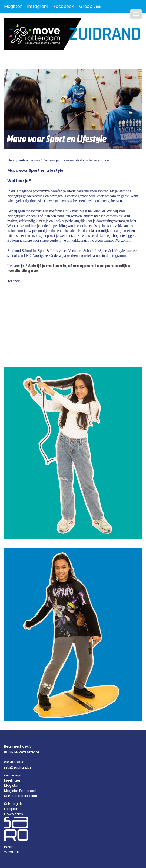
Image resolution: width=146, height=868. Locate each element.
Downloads (14, 814)
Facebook (64, 6)
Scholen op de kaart (21, 796)
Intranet (10, 847)
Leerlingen (13, 780)
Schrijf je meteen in (47, 266)
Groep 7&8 (90, 6)
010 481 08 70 (14, 762)
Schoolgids (13, 804)
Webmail (12, 852)
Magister (13, 6)
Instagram (38, 6)
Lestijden (11, 809)
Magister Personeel (20, 791)
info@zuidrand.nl (18, 767)
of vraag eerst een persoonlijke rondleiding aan (69, 268)
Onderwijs (12, 775)
